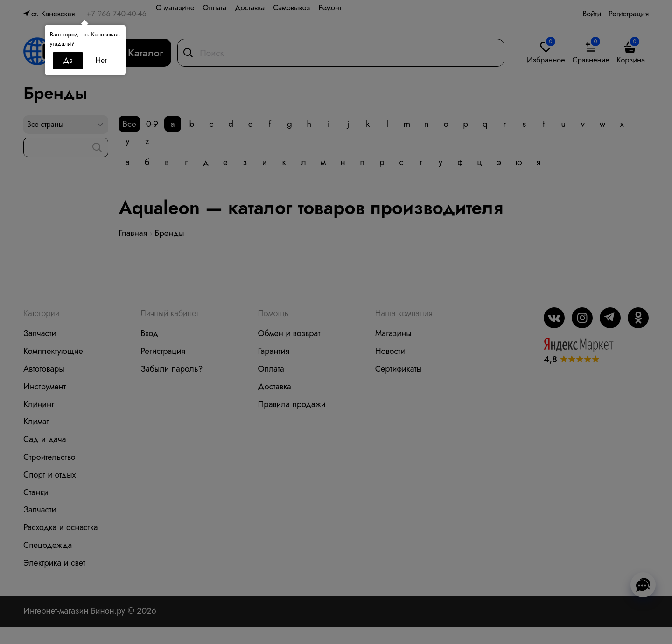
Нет (101, 60)
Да (68, 60)
